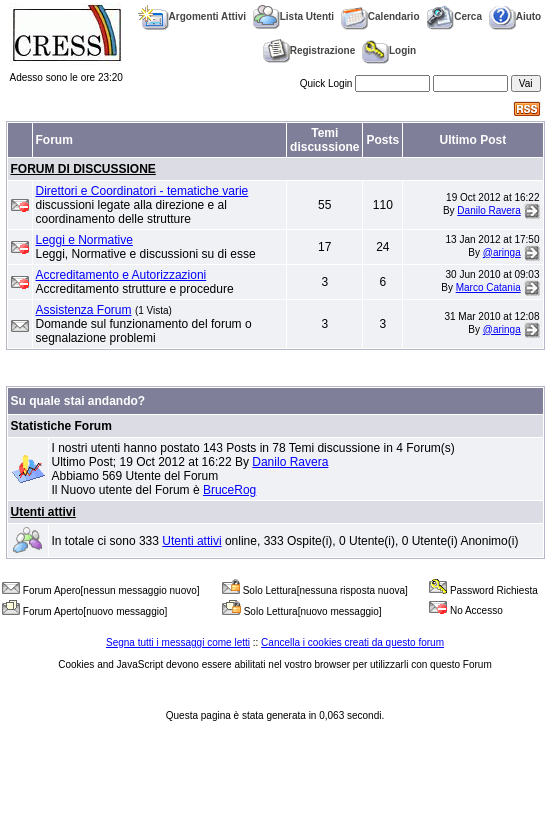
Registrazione (309, 50)
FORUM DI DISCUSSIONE (83, 169)
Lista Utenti (293, 16)
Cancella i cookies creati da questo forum (352, 642)
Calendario (380, 16)
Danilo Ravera (488, 210)
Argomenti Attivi (192, 16)
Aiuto (515, 16)
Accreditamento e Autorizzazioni (121, 275)
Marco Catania (488, 287)
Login (389, 50)
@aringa (502, 252)
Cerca (454, 16)
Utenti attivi (43, 512)
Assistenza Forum (84, 310)
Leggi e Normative (84, 240)
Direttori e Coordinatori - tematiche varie (142, 191)
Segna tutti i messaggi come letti (178, 642)
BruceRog (229, 490)
